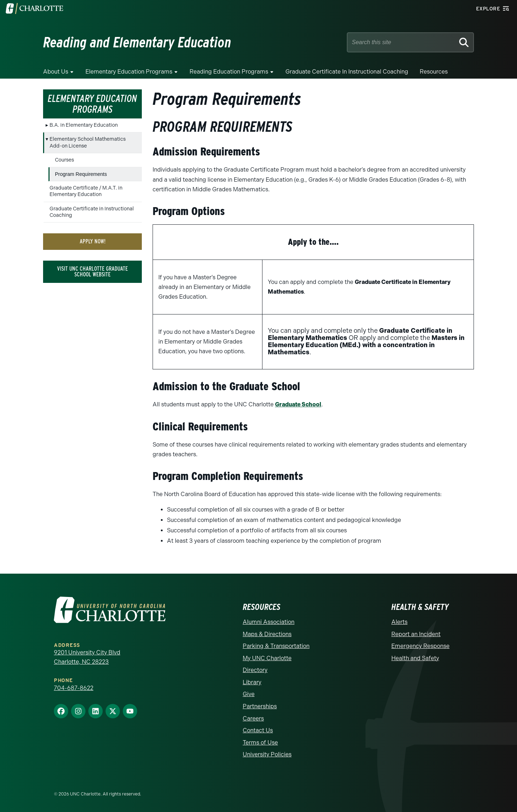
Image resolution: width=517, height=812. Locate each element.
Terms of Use (260, 742)
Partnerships (260, 706)
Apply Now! (93, 241)
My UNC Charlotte (267, 658)
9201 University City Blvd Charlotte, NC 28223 (87, 657)
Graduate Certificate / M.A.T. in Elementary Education (86, 191)
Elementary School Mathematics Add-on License (88, 142)
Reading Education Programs (229, 72)
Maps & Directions (267, 634)
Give (249, 694)
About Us (56, 72)
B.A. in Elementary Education (84, 125)
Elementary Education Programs (129, 72)
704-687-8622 (74, 688)
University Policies (267, 754)
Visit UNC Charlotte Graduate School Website (92, 272)
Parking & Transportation (276, 646)
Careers (253, 718)
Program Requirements (81, 174)
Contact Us (258, 730)
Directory (255, 670)
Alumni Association (269, 622)
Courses (64, 160)
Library (252, 682)
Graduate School (298, 404)
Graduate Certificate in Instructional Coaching (347, 72)
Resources (434, 72)
